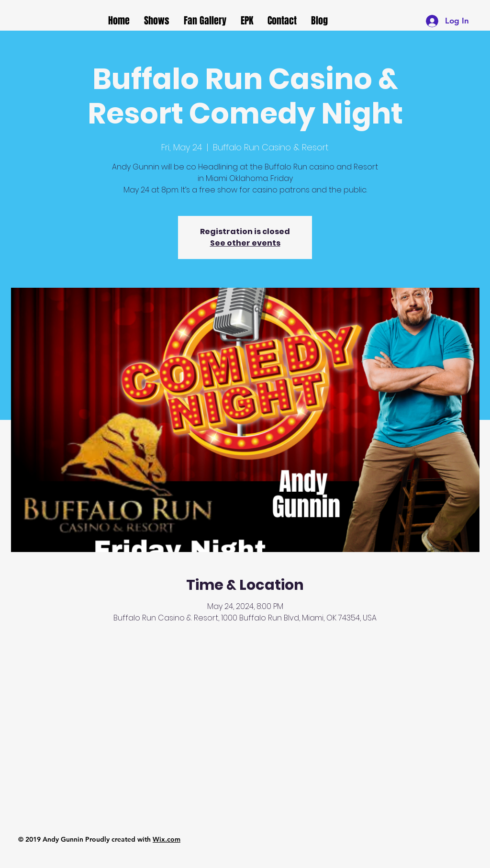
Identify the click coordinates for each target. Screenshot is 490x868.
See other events (245, 243)
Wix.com (167, 839)
